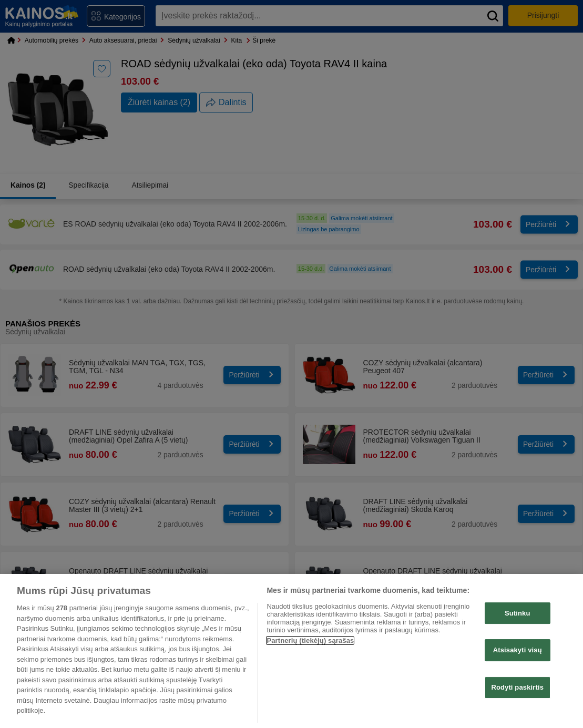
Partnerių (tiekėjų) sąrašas (310, 640)
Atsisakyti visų (518, 650)
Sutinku (518, 613)
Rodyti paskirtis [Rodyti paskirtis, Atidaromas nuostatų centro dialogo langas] (517, 687)
